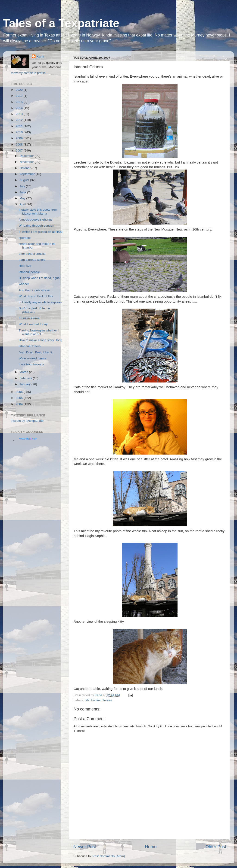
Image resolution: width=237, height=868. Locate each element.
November (27, 162)
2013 (20, 114)
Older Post (216, 847)
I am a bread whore (32, 260)
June (23, 192)
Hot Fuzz (25, 266)
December (27, 156)
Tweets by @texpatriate (27, 421)
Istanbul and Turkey (98, 700)
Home (151, 847)
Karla (40, 56)
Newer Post (85, 847)
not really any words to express (40, 302)
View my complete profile (28, 73)
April (23, 204)
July (23, 186)
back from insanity (31, 364)
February (26, 378)
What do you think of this (36, 296)
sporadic (25, 238)
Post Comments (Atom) (109, 856)
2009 (20, 138)
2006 (20, 392)
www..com (28, 439)
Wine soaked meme (33, 358)
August (25, 180)
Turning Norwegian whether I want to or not (39, 332)
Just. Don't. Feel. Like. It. (36, 352)
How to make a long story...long (41, 340)
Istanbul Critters (30, 346)
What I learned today (33, 324)
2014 (20, 108)
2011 (20, 126)
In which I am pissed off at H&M (41, 232)
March (24, 372)
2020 (20, 90)
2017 (20, 96)
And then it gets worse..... (36, 290)
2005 (20, 398)
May (23, 198)
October (25, 168)
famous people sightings (36, 220)
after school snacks (32, 254)
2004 (20, 404)
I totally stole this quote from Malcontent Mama (38, 211)
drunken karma (29, 318)
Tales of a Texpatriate (61, 23)
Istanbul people (29, 272)
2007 (20, 150)
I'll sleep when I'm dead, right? (40, 278)
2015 (20, 102)
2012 (20, 120)
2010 (20, 132)
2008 (20, 144)
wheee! (24, 284)
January (25, 384)
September (28, 174)
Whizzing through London (36, 226)
